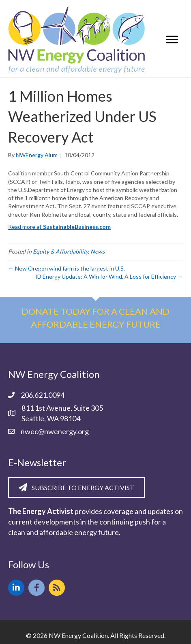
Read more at (59, 227)
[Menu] (172, 40)
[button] (16, 588)
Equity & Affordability (60, 251)
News (98, 251)
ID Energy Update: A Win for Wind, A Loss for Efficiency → (109, 276)
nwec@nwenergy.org (55, 431)
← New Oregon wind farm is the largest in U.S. (67, 268)
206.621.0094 (43, 395)
